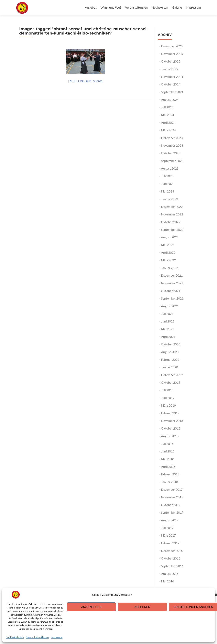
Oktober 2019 (171, 382)
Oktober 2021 (171, 291)
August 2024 (170, 99)
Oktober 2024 (171, 84)
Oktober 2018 (171, 428)
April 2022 (168, 252)
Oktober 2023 (171, 153)
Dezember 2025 (172, 46)
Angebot (91, 7)
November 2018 (172, 421)
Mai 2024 (168, 115)
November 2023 (172, 145)
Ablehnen (142, 607)
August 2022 (170, 237)
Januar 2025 (169, 69)
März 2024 (168, 130)
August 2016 (170, 574)
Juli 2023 (167, 176)
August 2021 (170, 306)
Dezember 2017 (172, 489)
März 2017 (168, 535)
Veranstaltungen (136, 7)
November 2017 (172, 497)
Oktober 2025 (171, 61)
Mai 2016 (168, 581)
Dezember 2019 (172, 375)
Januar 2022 (169, 268)
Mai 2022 (168, 245)
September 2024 (172, 92)
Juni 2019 (168, 398)
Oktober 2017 (171, 505)
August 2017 (170, 520)
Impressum (57, 637)
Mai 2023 (168, 191)
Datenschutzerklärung (37, 637)
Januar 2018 (169, 482)
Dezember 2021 (172, 275)
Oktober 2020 (171, 344)
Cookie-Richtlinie (15, 637)
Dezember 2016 (172, 551)
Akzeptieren (91, 607)
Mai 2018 (168, 459)
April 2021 (168, 337)
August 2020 (170, 352)
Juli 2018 (167, 444)
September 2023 (172, 161)
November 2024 (172, 77)
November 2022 (172, 214)
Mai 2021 (168, 329)
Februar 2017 (170, 543)
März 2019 (168, 405)
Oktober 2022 (171, 222)
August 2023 (170, 168)
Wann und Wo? (111, 7)
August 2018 (170, 436)
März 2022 (168, 260)
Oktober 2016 (171, 558)
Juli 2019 (167, 390)
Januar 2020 (169, 367)
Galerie (177, 7)
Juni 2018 (168, 451)
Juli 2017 (167, 528)
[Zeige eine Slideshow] (86, 81)
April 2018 (168, 466)
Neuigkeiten (160, 7)
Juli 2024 (167, 107)
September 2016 (172, 566)
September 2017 (172, 512)
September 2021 (172, 298)
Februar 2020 (170, 359)
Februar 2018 (170, 474)
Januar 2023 (169, 199)
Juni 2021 (168, 321)
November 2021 (172, 283)
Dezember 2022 (172, 207)
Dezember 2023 (172, 138)
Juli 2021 (167, 314)
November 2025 (172, 54)
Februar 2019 (170, 413)
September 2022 (172, 229)
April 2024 (168, 122)
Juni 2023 (168, 184)
